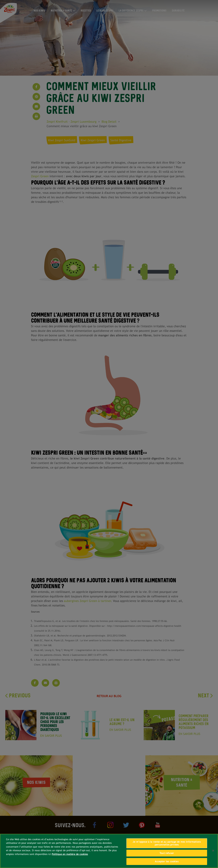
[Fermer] (213, 851)
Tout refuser (167, 853)
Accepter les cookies (167, 861)
